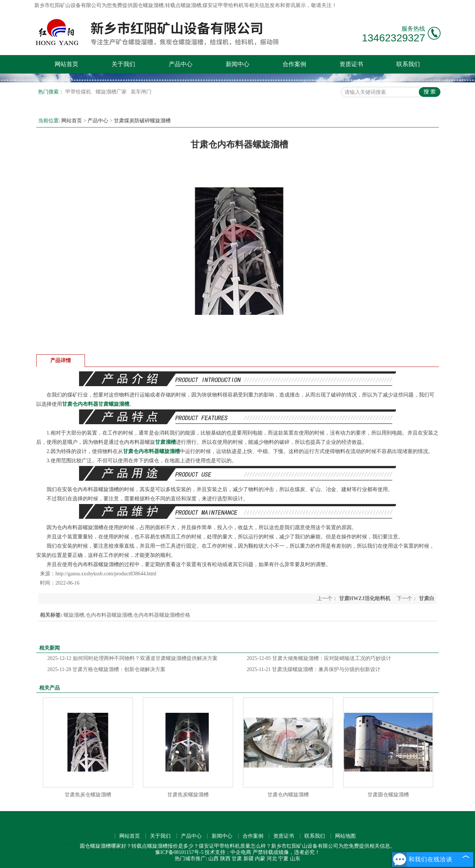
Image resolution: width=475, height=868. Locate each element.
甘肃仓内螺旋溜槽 (288, 795)
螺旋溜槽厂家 (112, 92)
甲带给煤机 (79, 92)
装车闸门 (141, 92)
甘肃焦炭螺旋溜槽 (188, 795)
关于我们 (123, 64)
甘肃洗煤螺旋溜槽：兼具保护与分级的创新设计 (314, 669)
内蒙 (260, 859)
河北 (272, 859)
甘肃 (237, 859)
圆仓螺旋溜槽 (148, 5)
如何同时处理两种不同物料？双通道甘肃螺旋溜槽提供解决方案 (132, 658)
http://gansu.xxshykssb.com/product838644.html (106, 574)
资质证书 (351, 64)
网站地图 (345, 836)
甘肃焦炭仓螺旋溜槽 (88, 795)
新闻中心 (237, 64)
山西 (213, 859)
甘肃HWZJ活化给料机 (365, 598)
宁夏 (283, 859)
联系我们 (408, 64)
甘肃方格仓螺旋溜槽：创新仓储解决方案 (106, 669)
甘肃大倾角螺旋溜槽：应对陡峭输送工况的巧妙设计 (319, 658)
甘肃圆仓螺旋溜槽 (388, 795)
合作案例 (294, 64)
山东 (295, 859)
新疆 (249, 859)
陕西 (225, 859)
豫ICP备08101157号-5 (179, 852)
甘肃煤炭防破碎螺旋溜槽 (142, 121)
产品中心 (181, 64)
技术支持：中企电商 (228, 852)
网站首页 (66, 64)
